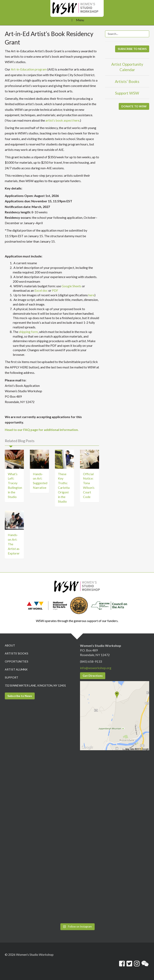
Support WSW (127, 93)
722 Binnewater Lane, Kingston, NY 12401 (35, 685)
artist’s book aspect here (62, 120)
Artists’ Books (127, 81)
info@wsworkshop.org (96, 668)
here (91, 295)
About (10, 645)
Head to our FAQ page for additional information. (42, 430)
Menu (77, 20)
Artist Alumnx (16, 669)
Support (12, 677)
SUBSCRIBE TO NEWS (132, 49)
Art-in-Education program (29, 69)
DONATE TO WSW (134, 106)
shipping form (28, 332)
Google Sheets (71, 286)
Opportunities (17, 661)
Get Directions (93, 676)
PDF (55, 290)
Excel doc (41, 290)
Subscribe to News (20, 696)
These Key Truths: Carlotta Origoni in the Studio (64, 488)
